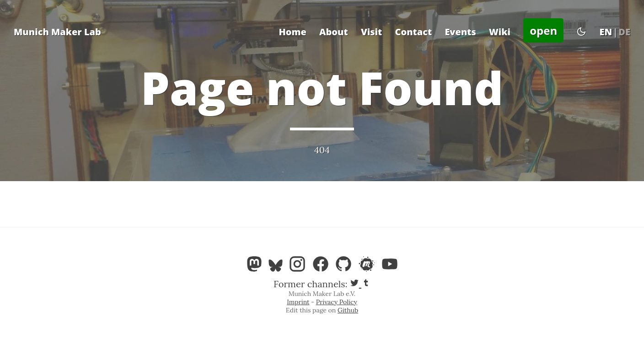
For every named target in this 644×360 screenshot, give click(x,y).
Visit (371, 32)
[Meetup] (369, 266)
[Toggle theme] (581, 32)
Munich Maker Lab (57, 32)
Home (292, 32)
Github (348, 310)
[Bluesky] (278, 266)
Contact (413, 32)
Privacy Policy (337, 302)
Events (460, 32)
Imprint (298, 302)
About (334, 32)
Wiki (500, 32)
